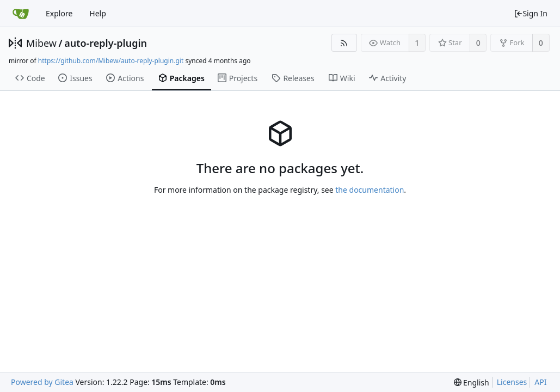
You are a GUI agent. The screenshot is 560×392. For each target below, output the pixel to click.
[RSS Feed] (344, 43)
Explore (59, 13)
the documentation (370, 190)
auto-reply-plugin (106, 43)
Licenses (512, 382)
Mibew (41, 43)
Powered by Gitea (42, 382)
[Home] (21, 14)
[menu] (472, 382)
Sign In (531, 13)
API (540, 382)
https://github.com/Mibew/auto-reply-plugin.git (111, 61)
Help (98, 13)
